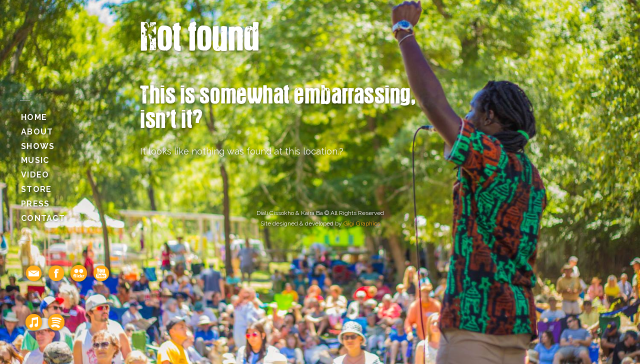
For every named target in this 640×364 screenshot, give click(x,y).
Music (35, 160)
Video (35, 175)
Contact (43, 218)
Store (36, 189)
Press (35, 204)
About (37, 132)
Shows (38, 146)
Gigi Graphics (362, 223)
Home (34, 117)
